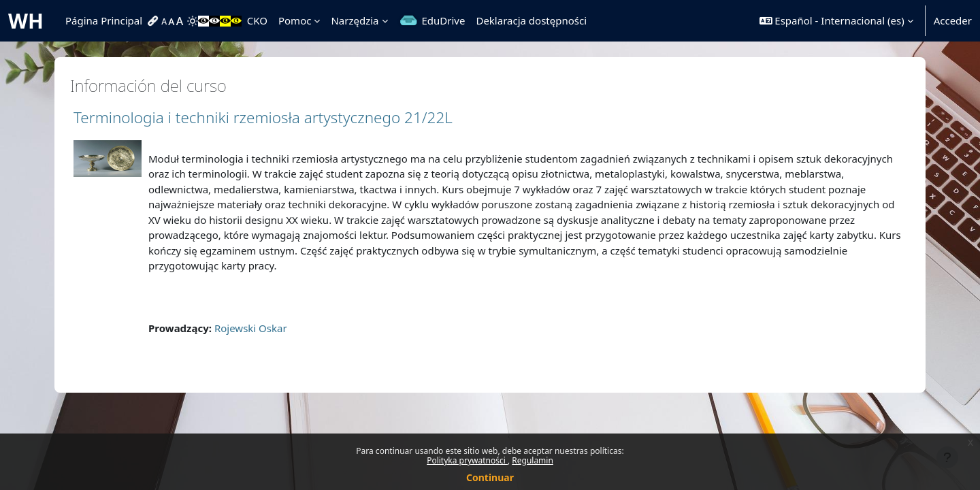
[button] (836, 21)
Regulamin (533, 460)
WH (26, 21)
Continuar (490, 477)
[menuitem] (154, 21)
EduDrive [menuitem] (444, 20)
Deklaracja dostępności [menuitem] (531, 20)
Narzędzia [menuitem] (355, 20)
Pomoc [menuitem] (295, 20)
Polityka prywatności (467, 460)
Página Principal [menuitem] (104, 20)
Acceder (953, 20)
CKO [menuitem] (257, 20)
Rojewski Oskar (251, 328)
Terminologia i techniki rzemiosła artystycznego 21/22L (263, 117)
